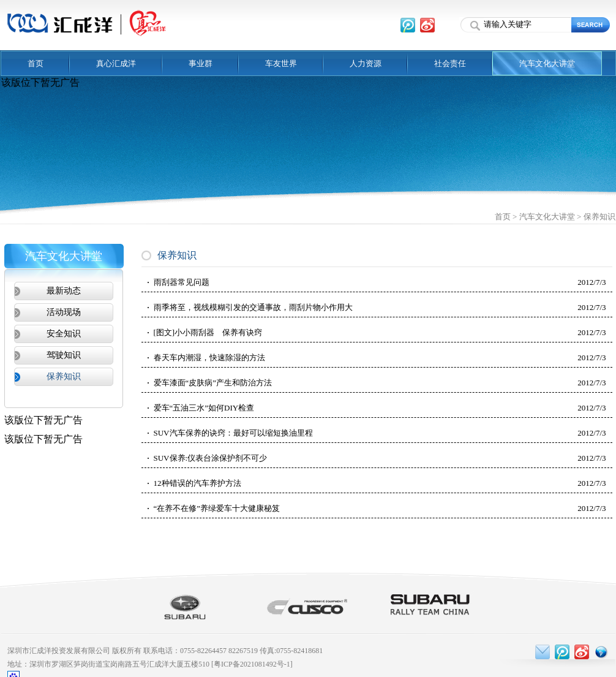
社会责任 (450, 63)
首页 (36, 63)
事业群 (201, 63)
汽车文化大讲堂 (547, 63)
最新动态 (64, 291)
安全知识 (64, 334)
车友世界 (281, 63)
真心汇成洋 (116, 63)
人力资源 (366, 63)
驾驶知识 (64, 355)
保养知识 (599, 217)
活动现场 (64, 312)
